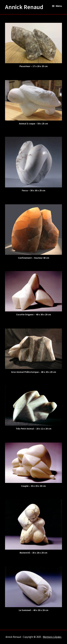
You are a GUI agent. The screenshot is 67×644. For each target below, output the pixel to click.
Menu (59, 6)
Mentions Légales (52, 637)
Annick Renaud (24, 7)
